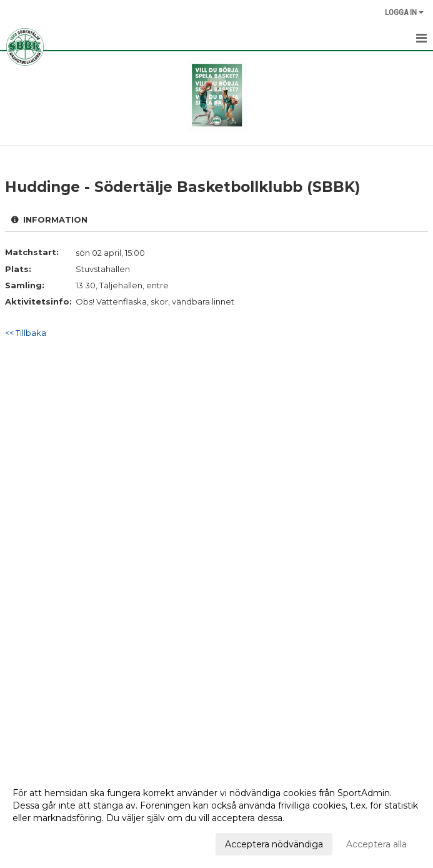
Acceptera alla (376, 844)
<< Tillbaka (26, 333)
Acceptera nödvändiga (274, 844)
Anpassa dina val (48, 842)
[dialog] (216, 818)
